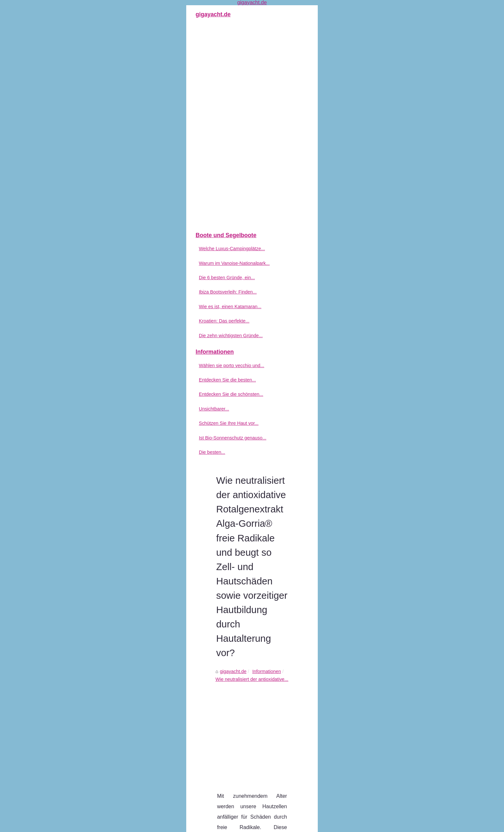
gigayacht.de (174, 138)
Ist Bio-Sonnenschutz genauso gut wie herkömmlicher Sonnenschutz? (271, 782)
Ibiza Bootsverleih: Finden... (94, 292)
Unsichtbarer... (80, 409)
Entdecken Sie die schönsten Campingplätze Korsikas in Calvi (263, 744)
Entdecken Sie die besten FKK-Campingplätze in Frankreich (261, 733)
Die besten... (78, 452)
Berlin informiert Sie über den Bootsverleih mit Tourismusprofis (213, 682)
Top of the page (139, 825)
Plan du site (110, 825)
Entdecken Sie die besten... (93, 380)
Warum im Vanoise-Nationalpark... (100, 263)
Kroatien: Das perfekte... (90, 321)
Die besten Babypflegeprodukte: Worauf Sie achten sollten (389, 682)
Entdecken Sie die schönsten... (97, 394)
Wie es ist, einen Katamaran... (96, 307)
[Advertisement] (301, 191)
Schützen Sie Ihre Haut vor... (95, 423)
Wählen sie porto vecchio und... (98, 366)
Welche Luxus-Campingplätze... (98, 249)
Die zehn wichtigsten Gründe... (97, 336)
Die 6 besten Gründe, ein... (93, 278)
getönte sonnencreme (260, 286)
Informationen (207, 138)
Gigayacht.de (84, 825)
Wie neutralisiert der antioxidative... (264, 138)
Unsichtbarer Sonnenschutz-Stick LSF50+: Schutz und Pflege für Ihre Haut (276, 755)
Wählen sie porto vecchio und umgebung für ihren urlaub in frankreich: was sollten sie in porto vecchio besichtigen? (296, 719)
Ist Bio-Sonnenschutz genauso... (98, 438)
